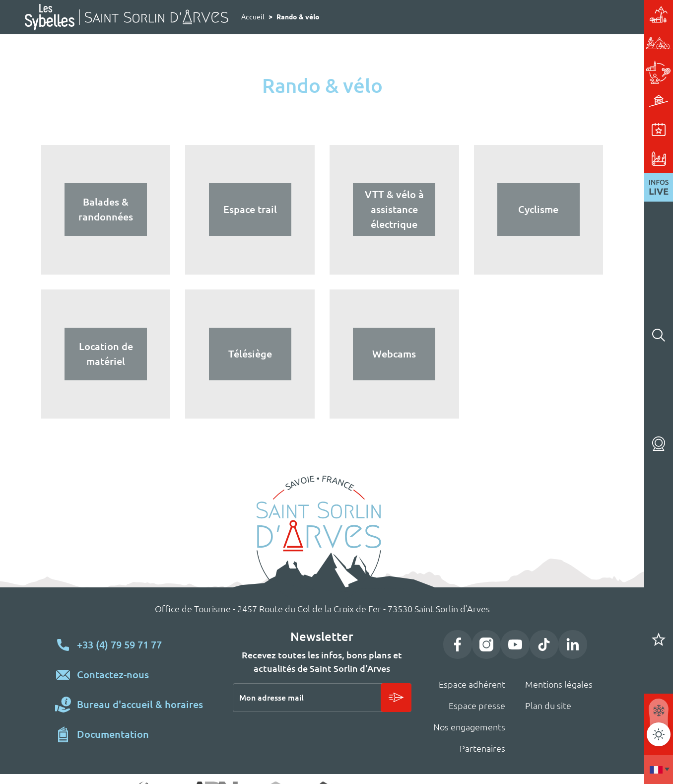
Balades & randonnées (106, 209)
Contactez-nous (113, 675)
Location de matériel (106, 354)
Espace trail (250, 209)
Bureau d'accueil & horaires (140, 704)
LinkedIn (573, 644)
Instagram (486, 644)
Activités (574, 72)
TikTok (544, 644)
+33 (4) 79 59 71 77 (119, 645)
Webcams (659, 444)
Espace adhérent (472, 684)
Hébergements (574, 101)
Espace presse (477, 706)
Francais (659, 770)
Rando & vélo (574, 43)
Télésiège (250, 354)
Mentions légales (559, 684)
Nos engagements (469, 727)
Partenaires (482, 748)
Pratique (574, 158)
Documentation (113, 734)
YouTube (515, 644)
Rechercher (659, 335)
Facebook (458, 644)
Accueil (253, 17)
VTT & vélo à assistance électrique (394, 209)
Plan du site (548, 706)
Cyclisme (538, 209)
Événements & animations (574, 130)
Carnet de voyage (659, 640)
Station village (574, 14)
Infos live (659, 187)
